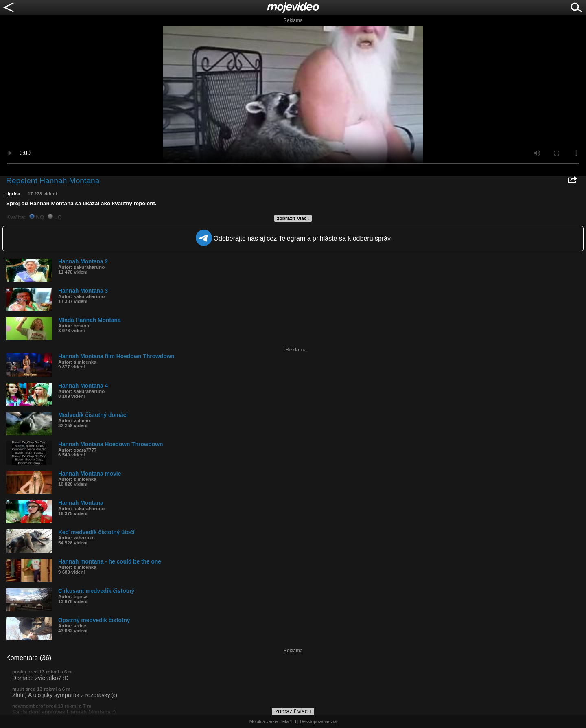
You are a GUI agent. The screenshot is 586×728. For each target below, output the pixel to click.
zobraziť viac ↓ (294, 218)
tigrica (13, 194)
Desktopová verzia (318, 721)
